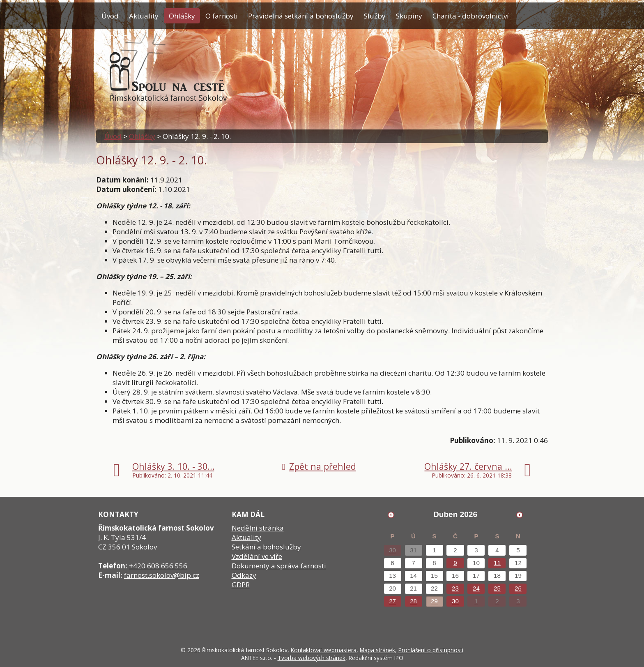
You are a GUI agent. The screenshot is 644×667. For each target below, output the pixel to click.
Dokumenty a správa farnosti (279, 566)
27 (392, 601)
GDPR (241, 585)
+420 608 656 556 (158, 566)
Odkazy (244, 575)
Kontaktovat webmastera (324, 650)
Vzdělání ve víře (257, 556)
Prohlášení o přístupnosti (431, 650)
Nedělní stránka (258, 528)
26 (518, 588)
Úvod (110, 16)
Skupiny (409, 16)
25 (497, 588)
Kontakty (116, 36)
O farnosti (222, 16)
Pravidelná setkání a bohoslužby (301, 16)
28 (413, 601)
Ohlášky (182, 16)
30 (392, 550)
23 (455, 588)
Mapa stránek (377, 650)
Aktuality (144, 16)
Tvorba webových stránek (312, 658)
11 (497, 563)
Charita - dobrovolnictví (471, 16)
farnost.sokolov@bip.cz (162, 575)
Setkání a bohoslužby (266, 547)
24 (476, 588)
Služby (375, 16)
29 (434, 601)
